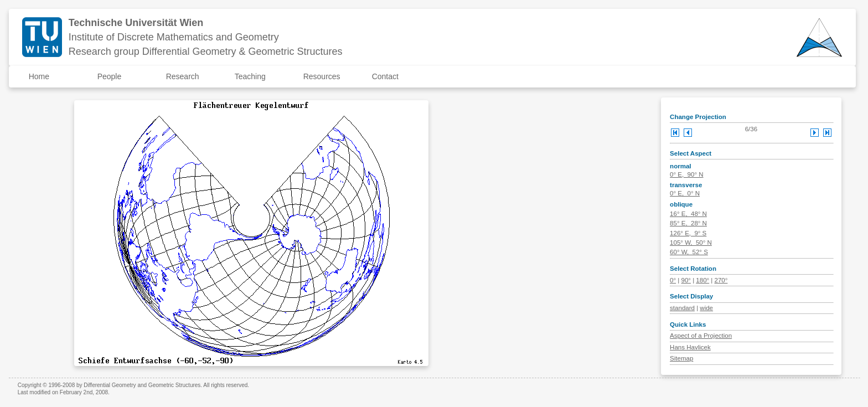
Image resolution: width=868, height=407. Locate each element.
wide (706, 308)
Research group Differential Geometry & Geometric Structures (206, 51)
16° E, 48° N (688, 214)
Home (39, 76)
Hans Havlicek (690, 347)
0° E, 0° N (685, 193)
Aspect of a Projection (701, 336)
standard (682, 308)
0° (673, 280)
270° (721, 280)
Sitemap (681, 358)
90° (686, 280)
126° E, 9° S (688, 233)
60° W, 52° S (689, 252)
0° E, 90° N (686, 174)
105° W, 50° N (691, 243)
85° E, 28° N (688, 223)
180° (702, 280)
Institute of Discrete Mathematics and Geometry (174, 37)
